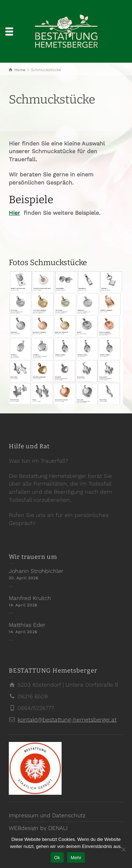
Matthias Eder (27, 625)
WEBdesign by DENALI (38, 828)
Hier (14, 213)
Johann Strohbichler (36, 571)
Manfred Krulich (30, 598)
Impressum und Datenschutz (47, 815)
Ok (57, 858)
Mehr (76, 858)
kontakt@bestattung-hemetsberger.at (67, 720)
